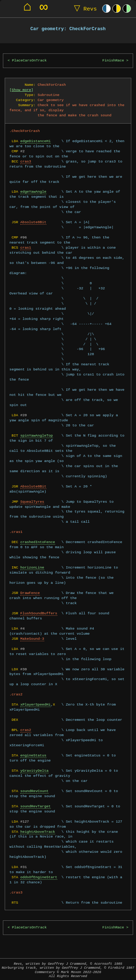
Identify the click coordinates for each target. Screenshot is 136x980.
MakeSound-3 (32, 639)
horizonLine (32, 567)
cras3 (26, 161)
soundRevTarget (36, 806)
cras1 (26, 248)
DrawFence (30, 593)
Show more (21, 90)
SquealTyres (32, 502)
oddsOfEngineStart (39, 877)
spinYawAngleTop (37, 435)
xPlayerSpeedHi (36, 704)
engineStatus (33, 755)
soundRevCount (34, 791)
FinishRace (113, 61)
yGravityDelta (34, 771)
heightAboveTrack (38, 832)
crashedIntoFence (38, 542)
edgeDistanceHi (36, 141)
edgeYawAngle (33, 192)
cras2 (26, 730)
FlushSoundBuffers (39, 613)
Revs (84, 9)
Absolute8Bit (33, 222)
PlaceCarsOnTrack (29, 61)
